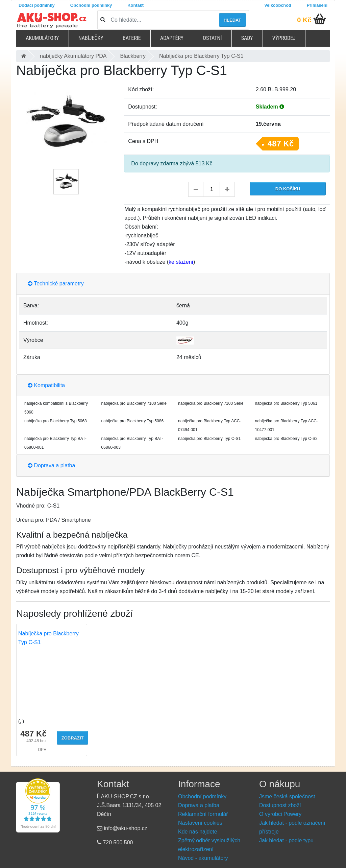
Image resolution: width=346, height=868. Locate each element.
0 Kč (304, 20)
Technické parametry (56, 284)
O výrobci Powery (280, 814)
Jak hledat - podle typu (286, 840)
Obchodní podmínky (91, 5)
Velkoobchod (278, 5)
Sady (247, 38)
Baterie (132, 38)
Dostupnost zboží (280, 805)
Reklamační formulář (203, 814)
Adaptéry (172, 38)
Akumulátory (42, 38)
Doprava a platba (51, 465)
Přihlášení (317, 5)
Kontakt (135, 5)
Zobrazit (73, 738)
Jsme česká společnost (287, 796)
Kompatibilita (46, 385)
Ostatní (212, 38)
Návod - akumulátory (203, 858)
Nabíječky (91, 38)
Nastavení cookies (200, 823)
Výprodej (284, 38)
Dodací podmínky (37, 5)
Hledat (232, 20)
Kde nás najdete (198, 832)
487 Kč (281, 144)
